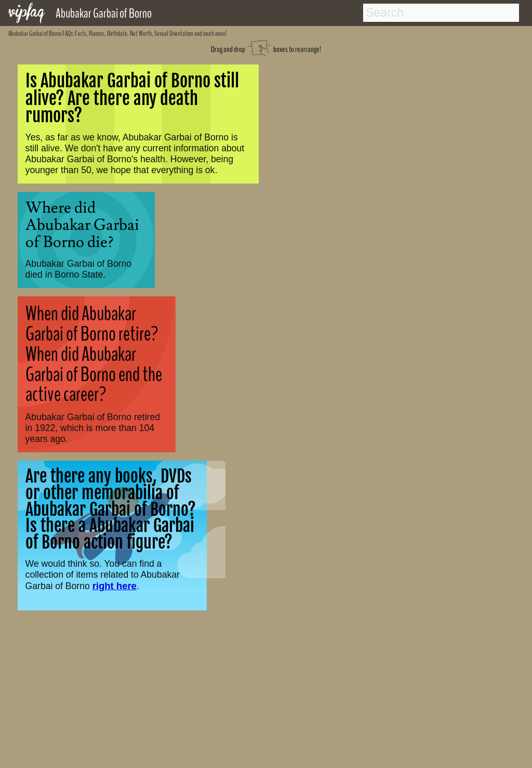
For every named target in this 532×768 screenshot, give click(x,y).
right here (115, 586)
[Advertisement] (266, 693)
